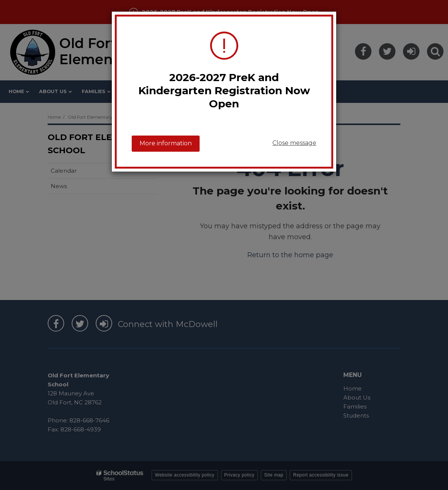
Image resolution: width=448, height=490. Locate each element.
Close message (294, 143)
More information (166, 143)
